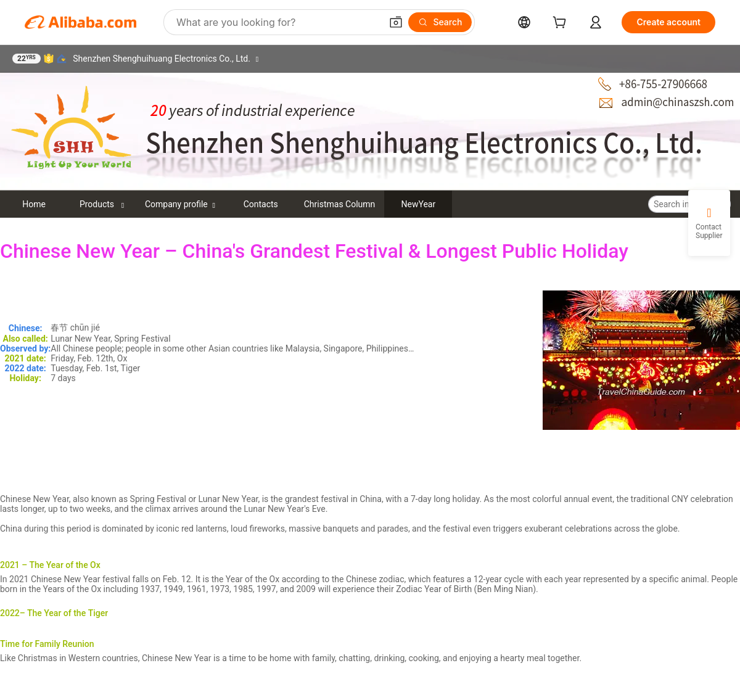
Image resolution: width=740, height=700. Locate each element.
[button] (396, 22)
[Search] (440, 22)
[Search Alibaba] (277, 22)
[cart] (562, 24)
